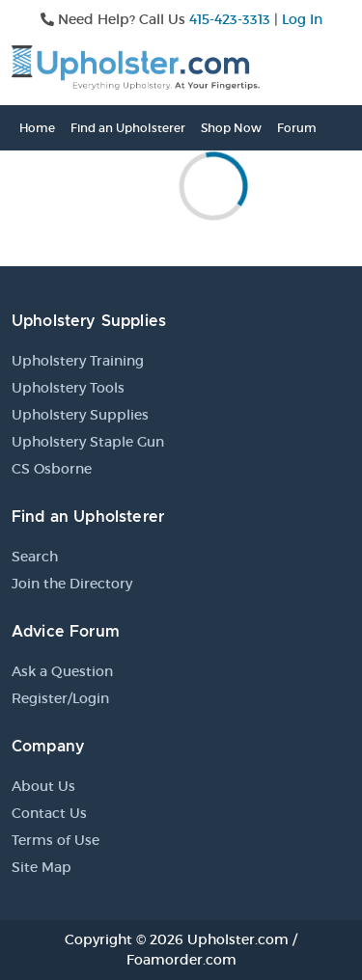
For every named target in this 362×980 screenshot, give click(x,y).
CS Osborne (52, 469)
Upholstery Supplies (80, 415)
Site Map (42, 867)
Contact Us (49, 813)
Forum (297, 128)
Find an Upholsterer (128, 128)
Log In (302, 19)
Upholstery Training (78, 361)
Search (35, 557)
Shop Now (231, 128)
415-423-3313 (230, 19)
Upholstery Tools (68, 388)
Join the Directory (72, 584)
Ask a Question (62, 671)
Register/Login (60, 698)
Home (37, 128)
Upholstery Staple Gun (88, 442)
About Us (43, 786)
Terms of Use (56, 840)
